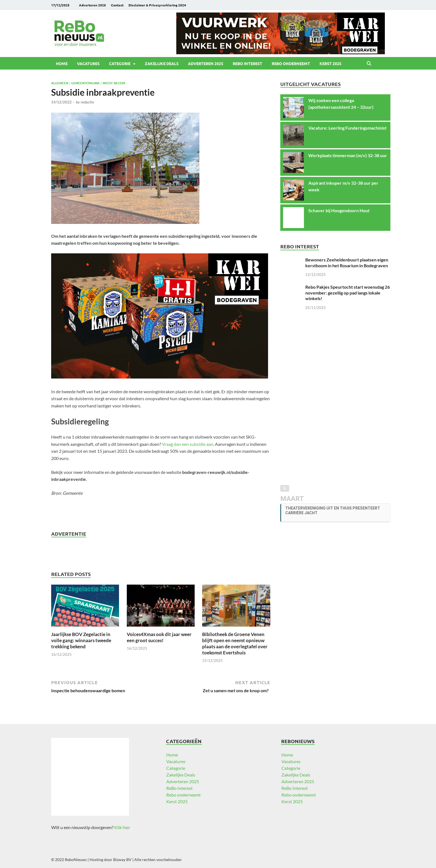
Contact (117, 5)
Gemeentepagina (85, 83)
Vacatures (88, 63)
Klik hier (122, 827)
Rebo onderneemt (291, 63)
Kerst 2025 (330, 63)
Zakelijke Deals (162, 63)
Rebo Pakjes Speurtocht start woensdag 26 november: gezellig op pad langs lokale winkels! (348, 293)
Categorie (120, 63)
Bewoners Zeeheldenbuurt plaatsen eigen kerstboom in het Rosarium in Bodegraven (347, 263)
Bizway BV (122, 860)
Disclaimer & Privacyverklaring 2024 (157, 5)
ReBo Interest (247, 63)
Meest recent (114, 83)
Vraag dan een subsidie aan (188, 444)
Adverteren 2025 (92, 5)
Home (62, 63)
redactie (87, 102)
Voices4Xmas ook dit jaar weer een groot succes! (159, 637)
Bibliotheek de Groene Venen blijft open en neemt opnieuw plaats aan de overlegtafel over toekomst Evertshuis (235, 643)
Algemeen (60, 83)
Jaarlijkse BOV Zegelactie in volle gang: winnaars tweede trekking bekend (81, 640)
